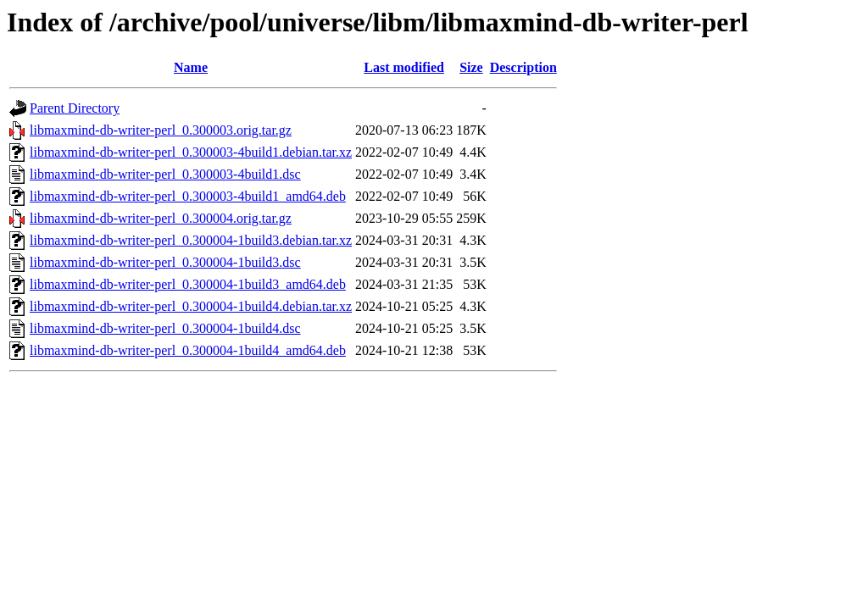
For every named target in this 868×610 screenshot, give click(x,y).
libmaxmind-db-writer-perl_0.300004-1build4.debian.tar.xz (191, 306)
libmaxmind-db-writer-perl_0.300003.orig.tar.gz (161, 130)
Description (523, 67)
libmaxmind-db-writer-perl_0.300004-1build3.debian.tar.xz (191, 240)
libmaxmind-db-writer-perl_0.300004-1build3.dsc (165, 262)
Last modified (404, 67)
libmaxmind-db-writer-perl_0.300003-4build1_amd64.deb (188, 196)
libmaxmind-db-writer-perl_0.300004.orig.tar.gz (161, 218)
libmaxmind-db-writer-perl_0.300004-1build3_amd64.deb (188, 284)
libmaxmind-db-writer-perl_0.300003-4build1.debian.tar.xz (191, 152)
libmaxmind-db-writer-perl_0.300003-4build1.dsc (165, 174)
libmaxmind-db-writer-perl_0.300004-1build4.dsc (165, 328)
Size (471, 67)
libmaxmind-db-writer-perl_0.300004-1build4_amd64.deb (188, 350)
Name (191, 67)
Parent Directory (75, 108)
